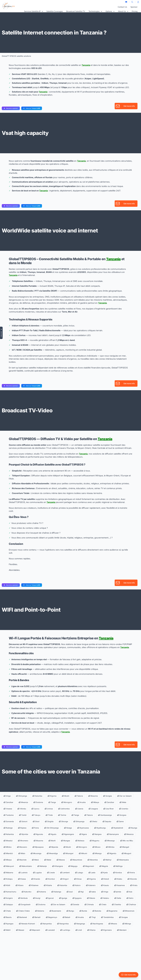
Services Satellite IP (34, 11)
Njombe (24, 834)
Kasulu (105, 885)
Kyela (104, 873)
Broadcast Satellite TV (76, 11)
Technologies (95, 11)
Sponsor (134, 7)
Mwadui (8, 841)
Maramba (93, 860)
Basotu (8, 917)
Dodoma (38, 802)
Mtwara (113, 924)
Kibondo (132, 879)
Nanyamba (46, 924)
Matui (35, 860)
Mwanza (23, 802)
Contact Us (122, 7)
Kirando (36, 879)
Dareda (75, 904)
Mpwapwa (38, 847)
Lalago (79, 873)
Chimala (89, 904)
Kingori (64, 879)
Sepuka (107, 821)
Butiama (40, 911)
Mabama (8, 873)
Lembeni (65, 873)
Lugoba (37, 873)
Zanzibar (8, 802)
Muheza (80, 841)
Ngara (83, 834)
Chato (103, 904)
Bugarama (112, 911)
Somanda (9, 821)
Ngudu (52, 834)
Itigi (81, 892)
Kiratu (134, 885)
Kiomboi (50, 879)
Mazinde (22, 860)
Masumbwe (76, 860)
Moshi (66, 796)
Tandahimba (107, 917)
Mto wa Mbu (127, 841)
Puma (35, 828)
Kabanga (56, 892)
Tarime (62, 815)
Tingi (92, 917)
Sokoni (23, 821)
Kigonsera (106, 930)
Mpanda (54, 847)
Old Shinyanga (51, 828)
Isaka (92, 892)
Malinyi (107, 860)
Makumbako (26, 866)
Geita (118, 898)
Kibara (19, 885)
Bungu (70, 911)
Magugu (73, 866)
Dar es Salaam (124, 796)
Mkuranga (36, 853)
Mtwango (110, 841)
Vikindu (22, 809)
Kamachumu (10, 892)
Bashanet (22, 917)
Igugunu (77, 898)
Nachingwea (97, 924)
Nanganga (80, 924)
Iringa (7, 796)
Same (120, 821)
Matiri (7, 930)
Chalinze (131, 904)
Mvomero (23, 841)
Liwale (51, 873)
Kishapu (8, 879)
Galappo (8, 904)
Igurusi (50, 898)
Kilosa (78, 879)
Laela (92, 873)
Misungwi (68, 853)
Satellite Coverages (55, 11)
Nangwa (97, 834)
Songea (108, 796)
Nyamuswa (83, 828)
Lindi (79, 930)
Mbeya (95, 802)
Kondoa (117, 873)
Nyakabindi (117, 828)
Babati (66, 917)
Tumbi (23, 815)
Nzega (68, 828)
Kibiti (7, 885)
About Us (123, 11)
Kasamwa (120, 885)
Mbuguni (126, 853)
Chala (7, 911)
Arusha (82, 802)
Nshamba (9, 834)
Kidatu (118, 879)
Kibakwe (34, 885)
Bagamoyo (52, 917)
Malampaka (123, 860)
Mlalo (22, 853)
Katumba (37, 796)
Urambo (124, 809)
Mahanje (42, 866)
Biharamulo (129, 911)
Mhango (97, 853)
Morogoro (67, 802)
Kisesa (22, 879)
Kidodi (105, 879)
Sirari (36, 821)
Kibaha (48, 885)
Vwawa (8, 809)
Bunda (83, 911)
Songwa (122, 815)
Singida (49, 821)
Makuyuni (9, 866)
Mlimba (110, 847)
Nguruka (38, 834)
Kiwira (131, 873)
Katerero (91, 885)
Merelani (122, 930)
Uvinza (49, 809)
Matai (48, 860)
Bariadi (36, 917)
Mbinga (127, 924)
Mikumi (83, 853)
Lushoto (23, 873)
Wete (123, 802)
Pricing (135, 11)
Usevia (79, 809)
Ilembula (23, 898)
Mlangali (124, 847)
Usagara (93, 809)
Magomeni (88, 866)
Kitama (91, 930)
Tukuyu (36, 815)
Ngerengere (68, 834)
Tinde (49, 815)
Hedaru (105, 898)
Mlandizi (8, 853)
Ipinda (117, 892)
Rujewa (22, 828)
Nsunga (133, 828)
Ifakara (91, 898)
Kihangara (58, 866)
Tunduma (9, 815)
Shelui (94, 821)
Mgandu (112, 853)
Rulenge (8, 828)
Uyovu (35, 809)
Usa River (109, 809)
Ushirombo (64, 809)
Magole (104, 866)
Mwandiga (52, 853)
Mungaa (65, 841)
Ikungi (37, 898)
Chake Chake (23, 911)
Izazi (70, 892)
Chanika (116, 904)
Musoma (93, 796)
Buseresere (55, 911)
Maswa (61, 860)
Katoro (77, 885)
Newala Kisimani (27, 924)
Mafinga (118, 866)
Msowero (22, 847)
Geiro (130, 898)
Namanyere (113, 834)
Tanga (52, 802)
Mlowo (96, 847)
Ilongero (8, 898)
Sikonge (63, 821)
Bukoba (97, 911)
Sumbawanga (105, 815)
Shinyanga (22, 796)
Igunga (63, 898)
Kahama (41, 892)
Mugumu (95, 841)
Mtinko (8, 847)
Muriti (52, 841)
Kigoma (52, 796)
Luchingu (65, 930)
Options (110, 11)
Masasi (20, 930)
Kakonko (27, 892)
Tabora (79, 796)
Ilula (129, 892)
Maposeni (35, 930)
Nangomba (63, 924)
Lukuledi (50, 930)
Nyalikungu (100, 828)
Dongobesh (24, 904)
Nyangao (9, 924)
